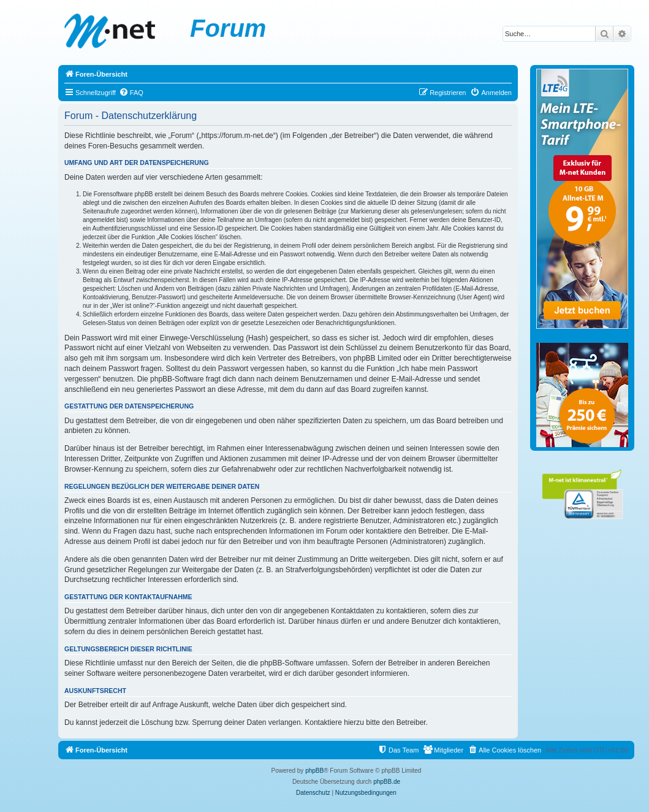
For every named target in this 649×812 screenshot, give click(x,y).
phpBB (314, 771)
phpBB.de (387, 782)
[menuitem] (131, 93)
